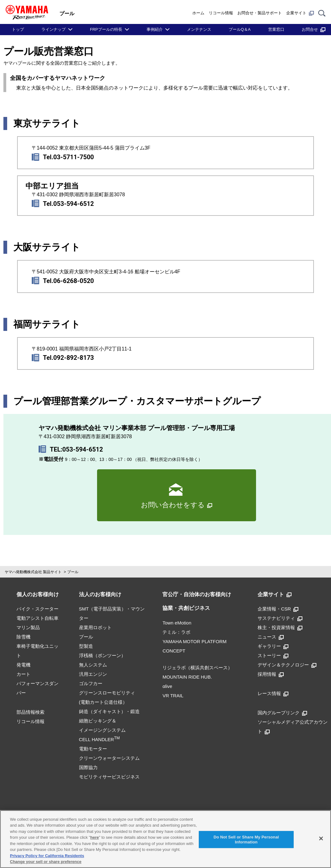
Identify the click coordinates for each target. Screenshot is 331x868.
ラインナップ (54, 29)
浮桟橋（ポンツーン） (102, 655)
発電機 (23, 665)
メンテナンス (199, 29)
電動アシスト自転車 (37, 618)
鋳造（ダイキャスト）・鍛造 (109, 711)
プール (73, 572)
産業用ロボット (95, 627)
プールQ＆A (240, 29)
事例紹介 (155, 29)
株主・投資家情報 (280, 627)
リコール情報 (221, 13)
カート (23, 674)
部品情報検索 (30, 712)
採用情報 (271, 674)
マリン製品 (28, 627)
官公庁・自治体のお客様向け (197, 594)
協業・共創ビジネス (186, 608)
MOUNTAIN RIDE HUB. (187, 677)
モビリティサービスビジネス (109, 777)
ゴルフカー (91, 683)
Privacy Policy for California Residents (47, 856)
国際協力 (88, 767)
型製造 (86, 646)
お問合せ (314, 29)
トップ (18, 29)
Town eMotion (177, 623)
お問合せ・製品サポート (260, 13)
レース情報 (273, 693)
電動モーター (93, 749)
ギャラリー (273, 646)
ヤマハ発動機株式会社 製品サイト (33, 572)
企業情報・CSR (278, 609)
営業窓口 (276, 29)
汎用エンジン (93, 674)
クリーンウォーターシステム (109, 758)
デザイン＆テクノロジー (287, 665)
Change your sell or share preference (46, 862)
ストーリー (273, 655)
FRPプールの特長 (106, 29)
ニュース (271, 637)
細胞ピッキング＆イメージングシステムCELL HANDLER (102, 730)
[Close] (321, 838)
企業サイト (300, 13)
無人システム (93, 665)
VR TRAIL (173, 696)
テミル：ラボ (176, 632)
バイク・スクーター (37, 609)
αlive (167, 686)
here (94, 837)
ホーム (198, 13)
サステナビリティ (280, 618)
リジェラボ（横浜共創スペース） (197, 668)
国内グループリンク (282, 713)
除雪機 (23, 637)
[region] (165, 839)
